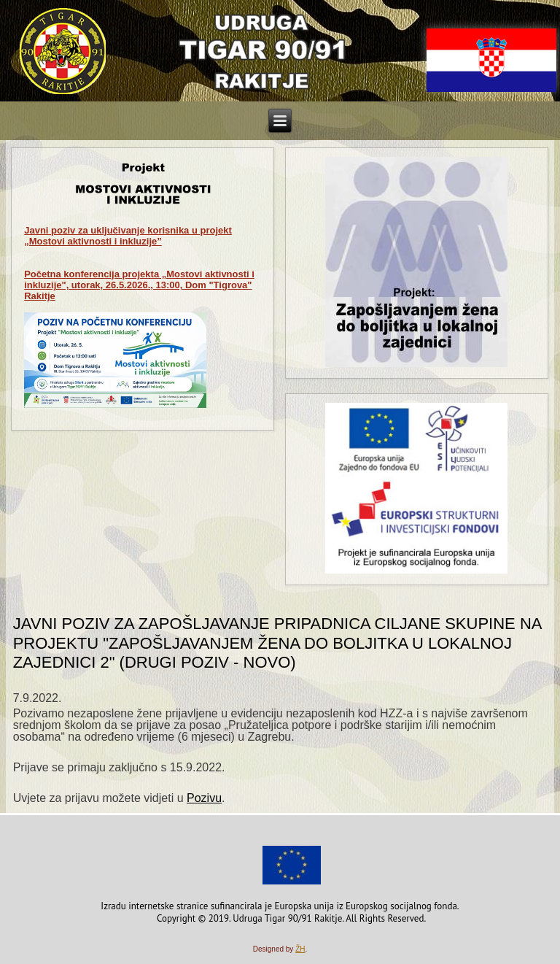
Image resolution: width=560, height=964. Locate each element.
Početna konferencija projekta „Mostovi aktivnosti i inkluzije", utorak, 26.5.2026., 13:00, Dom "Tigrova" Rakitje (139, 285)
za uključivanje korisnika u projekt (128, 236)
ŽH (300, 949)
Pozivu (204, 798)
